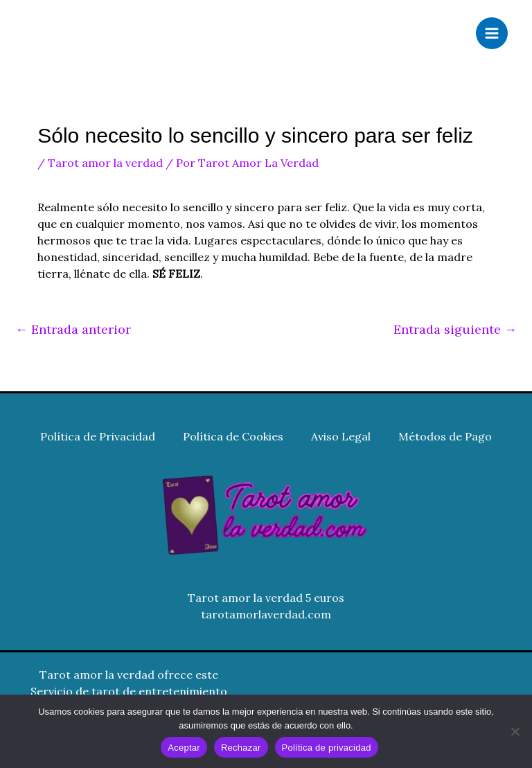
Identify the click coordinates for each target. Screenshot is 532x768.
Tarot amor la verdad (105, 163)
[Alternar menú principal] (492, 33)
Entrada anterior (73, 329)
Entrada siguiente (455, 329)
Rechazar (241, 748)
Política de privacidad (327, 748)
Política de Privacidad (98, 436)
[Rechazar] (515, 731)
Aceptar (184, 748)
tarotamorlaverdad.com (266, 614)
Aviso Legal (341, 436)
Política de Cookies (233, 436)
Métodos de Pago (445, 436)
